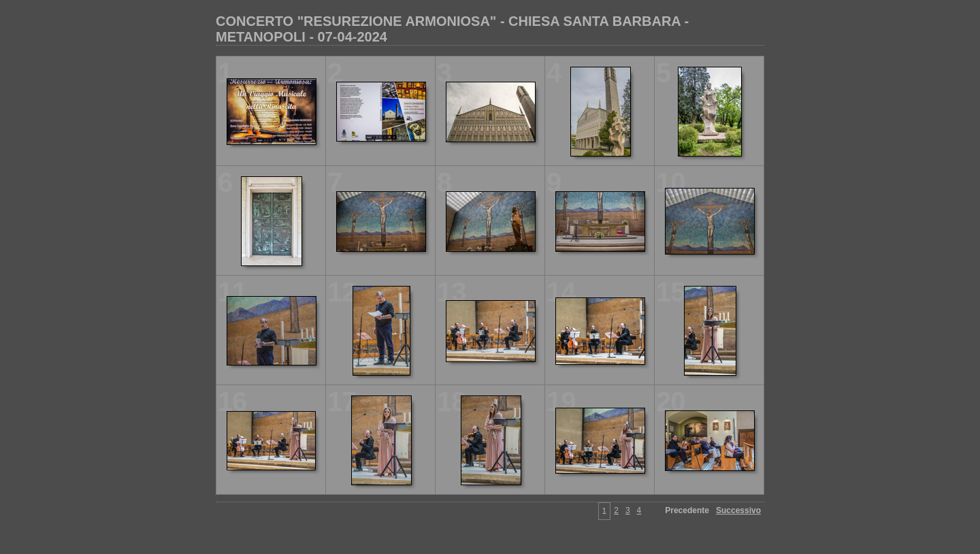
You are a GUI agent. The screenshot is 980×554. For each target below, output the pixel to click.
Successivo (738, 510)
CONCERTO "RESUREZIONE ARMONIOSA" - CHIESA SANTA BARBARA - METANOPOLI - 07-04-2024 (452, 29)
